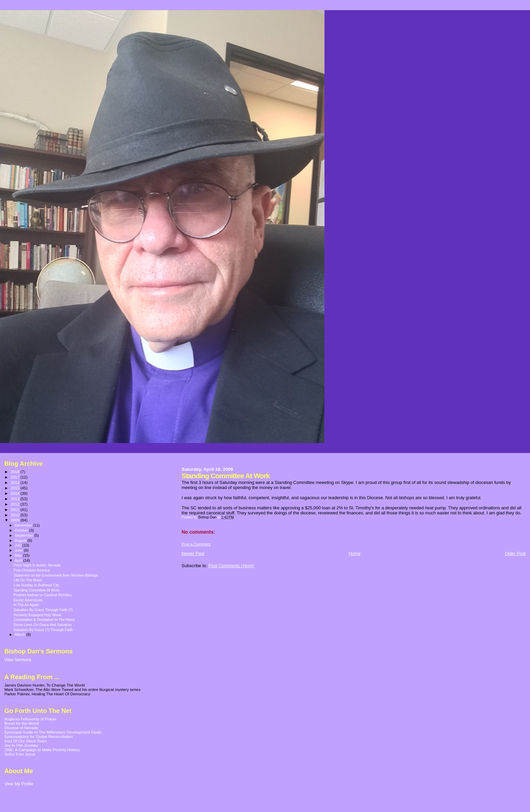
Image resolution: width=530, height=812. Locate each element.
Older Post (515, 553)
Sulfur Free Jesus (20, 754)
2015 (15, 488)
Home (355, 553)
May (19, 555)
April (19, 560)
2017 (15, 477)
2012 (15, 504)
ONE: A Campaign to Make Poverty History (42, 750)
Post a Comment (196, 544)
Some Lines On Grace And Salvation (43, 625)
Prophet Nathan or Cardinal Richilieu (43, 595)
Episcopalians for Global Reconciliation (39, 736)
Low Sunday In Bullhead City (36, 585)
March (21, 634)
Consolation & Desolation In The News (44, 620)
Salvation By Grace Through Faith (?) (43, 610)
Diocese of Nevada (21, 728)
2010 (15, 515)
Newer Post (193, 553)
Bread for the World (21, 723)
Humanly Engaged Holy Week (37, 615)
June (19, 550)
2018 (15, 472)
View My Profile (19, 784)
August (21, 540)
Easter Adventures (28, 600)
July (19, 545)
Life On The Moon (28, 580)
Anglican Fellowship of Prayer (30, 719)
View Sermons (18, 660)
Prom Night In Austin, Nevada (37, 565)
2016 (15, 482)
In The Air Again (26, 605)
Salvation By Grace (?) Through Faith (43, 630)
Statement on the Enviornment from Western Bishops (56, 575)
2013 (15, 499)
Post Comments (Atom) (231, 566)
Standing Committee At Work (37, 590)
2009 (15, 520)
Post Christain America (32, 570)
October (22, 530)
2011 (15, 509)
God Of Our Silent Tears (26, 741)
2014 (15, 493)
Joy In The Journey (21, 745)
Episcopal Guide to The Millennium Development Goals (53, 732)
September (25, 535)
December (24, 525)
